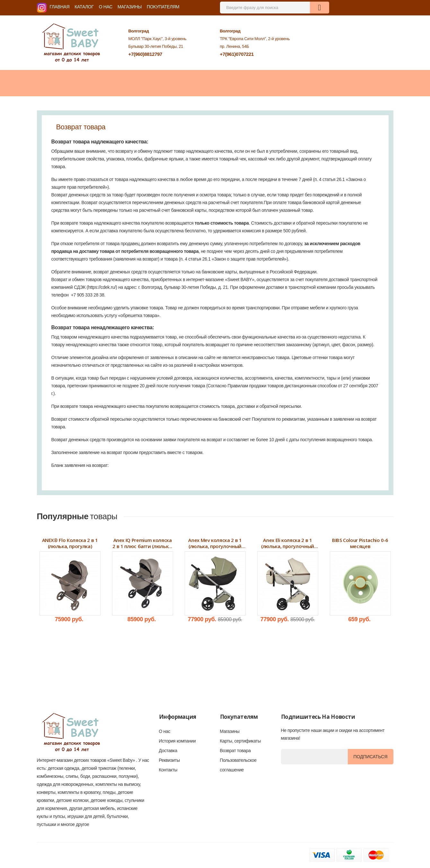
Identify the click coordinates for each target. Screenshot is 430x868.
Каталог (84, 7)
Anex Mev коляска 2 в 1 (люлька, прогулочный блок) (215, 543)
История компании (177, 741)
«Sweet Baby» (121, 760)
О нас (106, 7)
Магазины (130, 7)
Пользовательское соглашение (238, 765)
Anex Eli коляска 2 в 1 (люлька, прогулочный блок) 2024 (288, 543)
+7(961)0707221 (237, 54)
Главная (60, 7)
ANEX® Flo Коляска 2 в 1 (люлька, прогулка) (70, 543)
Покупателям (163, 7)
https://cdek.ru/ (102, 287)
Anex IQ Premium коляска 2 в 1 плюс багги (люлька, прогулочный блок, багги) (142, 543)
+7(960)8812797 (145, 54)
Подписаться (371, 757)
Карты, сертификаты (241, 741)
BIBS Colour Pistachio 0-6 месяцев (360, 543)
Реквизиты (169, 760)
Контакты (168, 770)
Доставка (168, 751)
